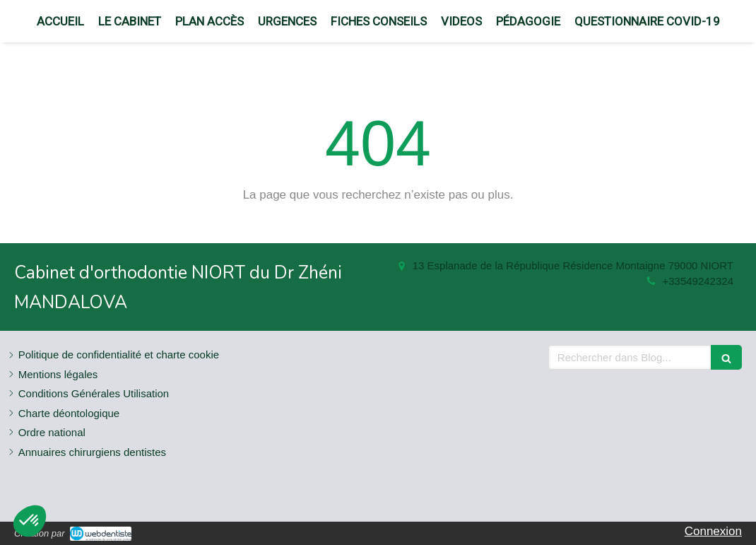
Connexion (713, 531)
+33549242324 (698, 281)
